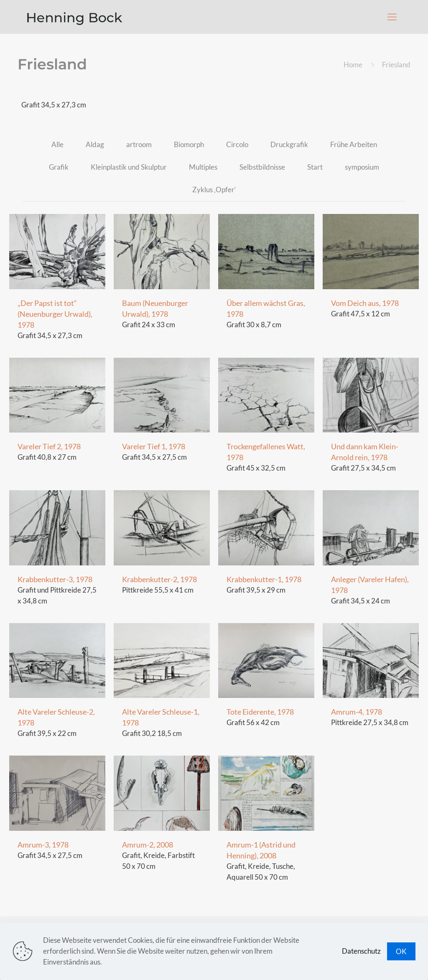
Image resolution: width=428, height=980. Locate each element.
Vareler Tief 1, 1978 (154, 446)
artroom (139, 144)
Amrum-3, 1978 (43, 845)
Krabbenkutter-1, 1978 (264, 579)
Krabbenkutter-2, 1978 (159, 579)
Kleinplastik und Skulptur (129, 167)
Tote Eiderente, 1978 (260, 712)
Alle (57, 144)
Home (353, 65)
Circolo (237, 144)
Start (315, 167)
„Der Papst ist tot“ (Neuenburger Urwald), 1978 (55, 314)
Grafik (59, 167)
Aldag (95, 144)
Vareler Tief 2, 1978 (49, 446)
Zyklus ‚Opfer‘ (214, 190)
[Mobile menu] (392, 17)
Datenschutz (361, 951)
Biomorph (189, 144)
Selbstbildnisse (262, 167)
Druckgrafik (289, 144)
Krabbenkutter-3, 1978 (55, 579)
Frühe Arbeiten (354, 144)
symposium (362, 167)
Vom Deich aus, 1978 (365, 303)
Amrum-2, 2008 (148, 845)
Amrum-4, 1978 (357, 712)
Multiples (203, 167)
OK (401, 951)
